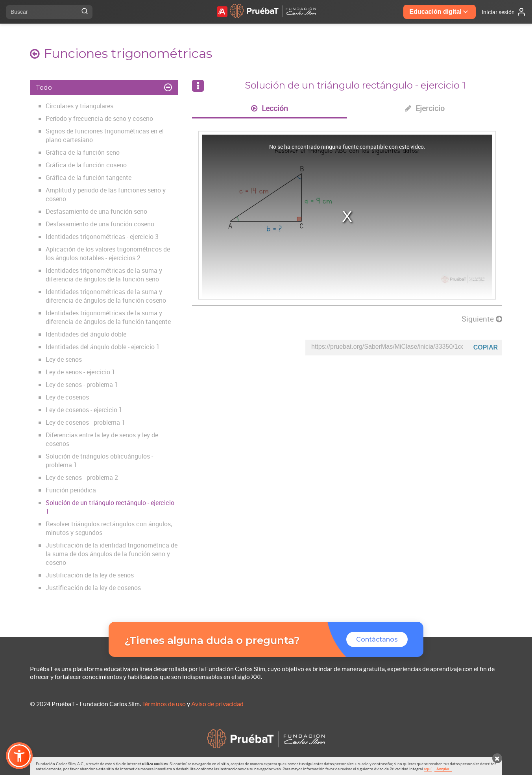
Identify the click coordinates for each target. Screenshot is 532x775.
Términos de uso (164, 704)
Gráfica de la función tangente (89, 178)
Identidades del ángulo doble (86, 334)
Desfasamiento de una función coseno (100, 224)
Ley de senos (64, 359)
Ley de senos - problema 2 (82, 477)
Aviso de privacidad (217, 704)
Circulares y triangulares (79, 106)
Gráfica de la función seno (83, 152)
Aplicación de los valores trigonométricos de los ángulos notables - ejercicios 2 (108, 253)
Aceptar (443, 769)
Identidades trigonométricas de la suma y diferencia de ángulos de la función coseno (106, 296)
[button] (19, 756)
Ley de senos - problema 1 (82, 385)
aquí (428, 769)
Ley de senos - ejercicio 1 (80, 372)
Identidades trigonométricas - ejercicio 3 (102, 237)
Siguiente (482, 319)
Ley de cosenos (67, 397)
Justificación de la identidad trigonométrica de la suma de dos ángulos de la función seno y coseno (112, 554)
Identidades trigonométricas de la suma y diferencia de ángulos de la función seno (104, 275)
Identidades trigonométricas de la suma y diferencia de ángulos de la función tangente (108, 317)
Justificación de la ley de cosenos (93, 588)
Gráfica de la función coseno (86, 165)
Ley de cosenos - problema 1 (85, 422)
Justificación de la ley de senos (90, 575)
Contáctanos (377, 639)
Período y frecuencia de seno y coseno (99, 118)
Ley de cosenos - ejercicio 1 (84, 410)
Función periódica (71, 490)
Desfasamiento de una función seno (96, 211)
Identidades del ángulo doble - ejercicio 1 (103, 347)
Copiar (486, 347)
